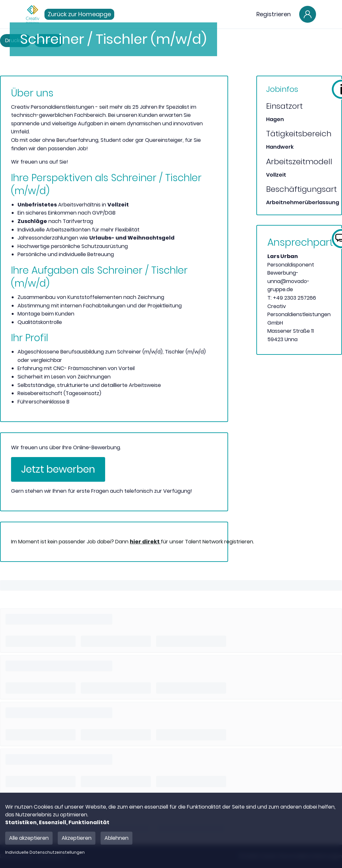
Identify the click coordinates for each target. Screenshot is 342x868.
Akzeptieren (77, 838)
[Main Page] (33, 14)
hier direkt (145, 542)
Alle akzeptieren (29, 838)
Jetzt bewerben (58, 469)
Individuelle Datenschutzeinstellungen (45, 852)
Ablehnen (116, 838)
